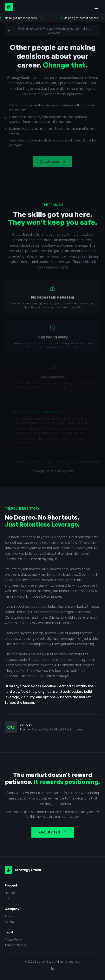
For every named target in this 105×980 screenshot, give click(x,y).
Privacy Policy (13, 940)
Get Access (52, 163)
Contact (10, 922)
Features (10, 893)
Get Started (53, 832)
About (9, 916)
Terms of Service (16, 945)
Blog (8, 898)
